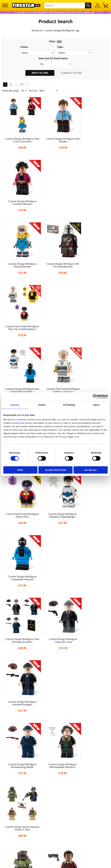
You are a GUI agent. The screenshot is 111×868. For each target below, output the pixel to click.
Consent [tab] (15, 405)
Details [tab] (42, 405)
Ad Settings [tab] (69, 405)
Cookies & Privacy (55, 738)
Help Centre (55, 764)
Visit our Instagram (56, 804)
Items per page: (11, 91)
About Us (55, 712)
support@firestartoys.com (55, 774)
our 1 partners (20, 419)
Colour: (24, 47)
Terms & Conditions (56, 733)
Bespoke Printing (56, 779)
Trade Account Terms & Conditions (55, 783)
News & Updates (55, 717)
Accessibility (56, 743)
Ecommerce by (56, 865)
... (16, 85)
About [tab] (96, 405)
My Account (56, 706)
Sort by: (33, 91)
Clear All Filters (71, 73)
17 (22, 85)
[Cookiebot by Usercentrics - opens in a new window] (95, 396)
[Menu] (5, 5)
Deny (20, 470)
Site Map (55, 754)
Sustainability (56, 749)
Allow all (91, 470)
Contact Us (55, 760)
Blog (56, 722)
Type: (60, 47)
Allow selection (55, 470)
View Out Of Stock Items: (53, 59)
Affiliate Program (55, 788)
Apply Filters (40, 73)
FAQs (55, 769)
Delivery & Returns (55, 727)
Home (56, 701)
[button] (56, 64)
